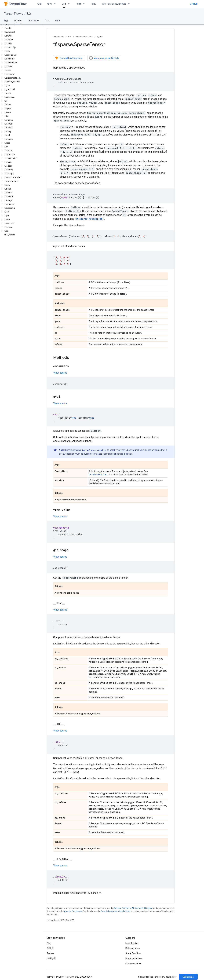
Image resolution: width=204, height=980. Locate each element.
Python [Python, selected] (18, 21)
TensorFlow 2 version (69, 58)
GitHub (194, 4)
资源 (79, 4)
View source (60, 373)
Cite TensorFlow (133, 964)
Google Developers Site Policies (116, 911)
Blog (49, 943)
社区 (94, 4)
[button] (21, 24)
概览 (6, 21)
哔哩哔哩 (51, 958)
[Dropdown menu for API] (70, 4)
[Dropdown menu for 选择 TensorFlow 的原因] (130, 4)
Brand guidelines (134, 958)
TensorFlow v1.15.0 (17, 14)
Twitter (50, 953)
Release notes (133, 948)
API (70, 37)
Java (57, 21)
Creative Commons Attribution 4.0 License (133, 908)
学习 (50, 4)
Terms (50, 977)
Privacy (60, 977)
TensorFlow (59, 37)
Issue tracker (132, 943)
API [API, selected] (64, 4)
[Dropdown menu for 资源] (85, 4)
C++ (47, 21)
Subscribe (188, 977)
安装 (39, 4)
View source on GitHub (104, 58)
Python (100, 37)
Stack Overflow (133, 953)
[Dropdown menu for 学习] (56, 4)
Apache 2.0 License (73, 911)
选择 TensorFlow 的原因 (114, 4)
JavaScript (33, 21)
